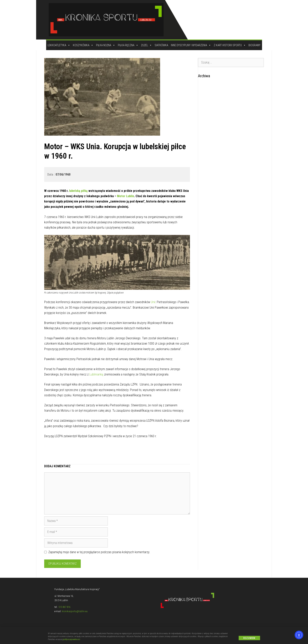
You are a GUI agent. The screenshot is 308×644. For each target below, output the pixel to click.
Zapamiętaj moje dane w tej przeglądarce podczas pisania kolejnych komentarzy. (99, 552)
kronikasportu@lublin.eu (75, 611)
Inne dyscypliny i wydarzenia (191, 45)
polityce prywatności (71, 642)
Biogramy (254, 45)
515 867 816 (64, 607)
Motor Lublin (126, 196)
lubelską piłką (78, 191)
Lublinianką (96, 374)
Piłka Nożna (106, 45)
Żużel (146, 45)
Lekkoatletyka (59, 45)
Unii (153, 302)
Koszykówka (83, 45)
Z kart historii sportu (230, 45)
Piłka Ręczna (128, 45)
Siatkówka (161, 45)
